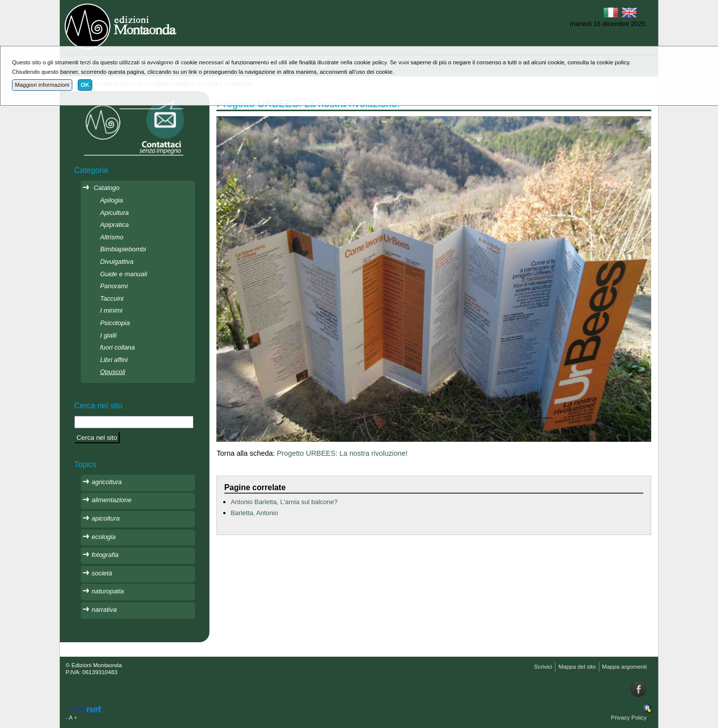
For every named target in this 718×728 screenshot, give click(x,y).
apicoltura (106, 518)
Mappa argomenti (624, 667)
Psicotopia (115, 323)
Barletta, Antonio (255, 513)
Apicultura (115, 213)
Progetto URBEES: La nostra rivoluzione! (342, 453)
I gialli (108, 335)
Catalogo (107, 188)
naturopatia (108, 591)
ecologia (104, 537)
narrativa (104, 610)
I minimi (111, 310)
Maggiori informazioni (42, 85)
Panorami (114, 286)
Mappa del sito (577, 667)
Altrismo (112, 237)
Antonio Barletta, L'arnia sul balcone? (284, 502)
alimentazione (112, 500)
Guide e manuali (124, 274)
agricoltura (107, 482)
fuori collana (118, 347)
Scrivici (543, 667)
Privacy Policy (629, 718)
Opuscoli (113, 372)
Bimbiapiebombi (123, 249)
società (102, 573)
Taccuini (112, 298)
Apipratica (115, 225)
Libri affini (114, 360)
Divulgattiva (117, 262)
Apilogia (112, 200)
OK (85, 85)
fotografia (105, 555)
